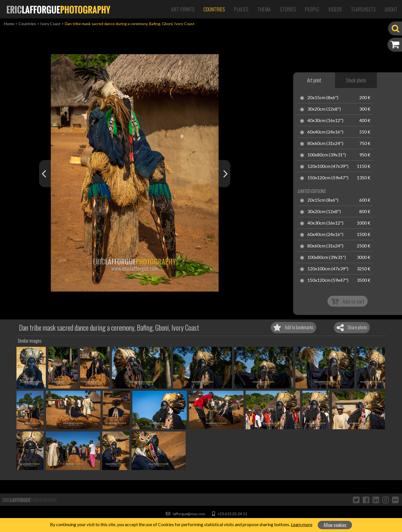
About (391, 9)
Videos (335, 9)
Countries (214, 9)
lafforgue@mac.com (185, 514)
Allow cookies (335, 525)
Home (9, 24)
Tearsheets (363, 9)
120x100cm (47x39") (328, 166)
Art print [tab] (314, 80)
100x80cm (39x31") (327, 155)
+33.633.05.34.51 (230, 514)
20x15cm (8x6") (323, 98)
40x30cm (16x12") (325, 121)
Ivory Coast (50, 24)
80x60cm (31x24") (325, 144)
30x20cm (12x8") (324, 109)
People (312, 9)
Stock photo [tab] (356, 80)
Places (241, 9)
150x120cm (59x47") (328, 178)
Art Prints (183, 9)
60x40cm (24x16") (325, 132)
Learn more (302, 524)
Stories (288, 9)
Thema (264, 9)
